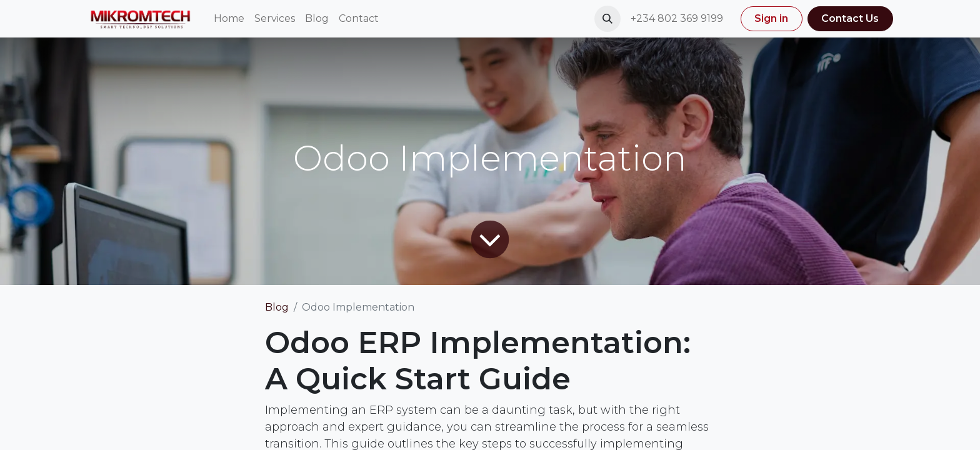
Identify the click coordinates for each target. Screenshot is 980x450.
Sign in (771, 18)
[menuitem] (229, 19)
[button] (607, 19)
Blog (277, 307)
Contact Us (850, 18)
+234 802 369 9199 (678, 18)
